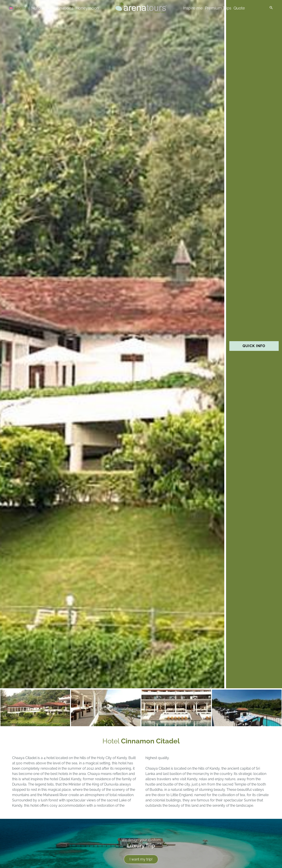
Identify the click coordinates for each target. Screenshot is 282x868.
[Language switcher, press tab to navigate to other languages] (25, 8)
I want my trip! (141, 859)
